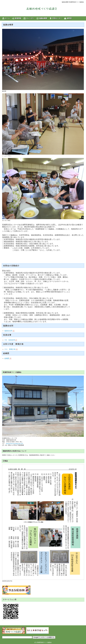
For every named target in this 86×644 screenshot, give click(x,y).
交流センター (57, 18)
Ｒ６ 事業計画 (11, 349)
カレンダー (30, 18)
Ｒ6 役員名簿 (11, 340)
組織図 (8, 358)
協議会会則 (10, 331)
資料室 (69, 18)
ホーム (7, 18)
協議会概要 (43, 18)
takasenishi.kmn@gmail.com (14, 444)
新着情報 (18, 18)
